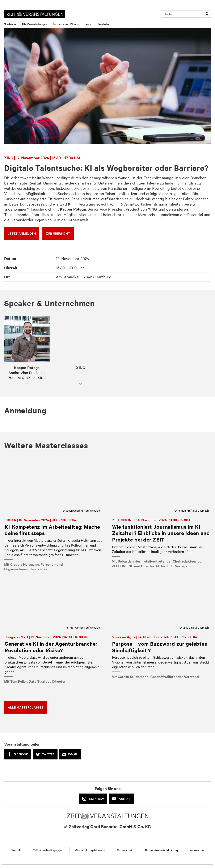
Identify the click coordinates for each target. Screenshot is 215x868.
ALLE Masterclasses (26, 707)
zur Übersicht (58, 233)
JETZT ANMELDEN (22, 233)
